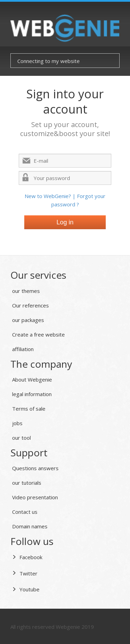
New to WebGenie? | (51, 196)
